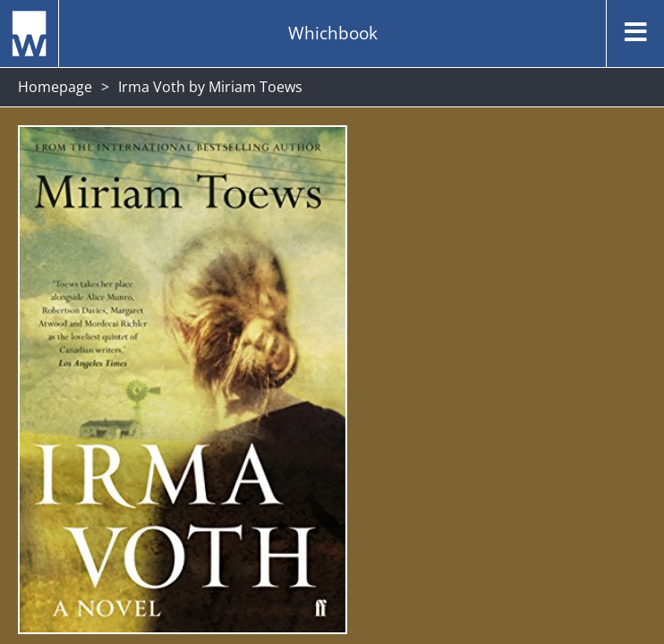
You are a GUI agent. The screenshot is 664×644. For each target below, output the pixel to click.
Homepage (55, 87)
